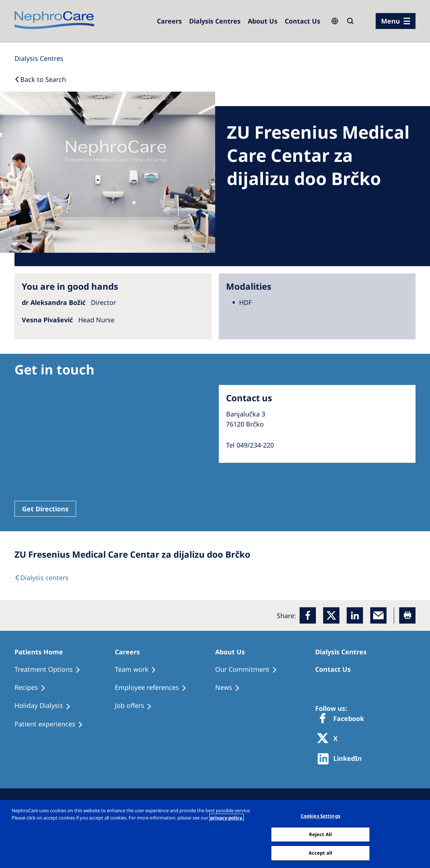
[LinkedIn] (355, 615)
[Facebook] (308, 615)
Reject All (320, 834)
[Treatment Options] (51, 670)
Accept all (320, 853)
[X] (330, 739)
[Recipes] (33, 688)
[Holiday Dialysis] (46, 706)
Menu (391, 21)
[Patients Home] (42, 652)
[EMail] (378, 615)
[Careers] (169, 21)
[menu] (396, 21)
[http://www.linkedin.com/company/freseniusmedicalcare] (342, 759)
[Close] (418, 833)
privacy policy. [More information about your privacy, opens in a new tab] (227, 818)
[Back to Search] (40, 79)
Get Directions (45, 509)
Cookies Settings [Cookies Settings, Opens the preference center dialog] (320, 816)
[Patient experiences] (52, 724)
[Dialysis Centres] (215, 21)
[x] (331, 615)
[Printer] (407, 615)
